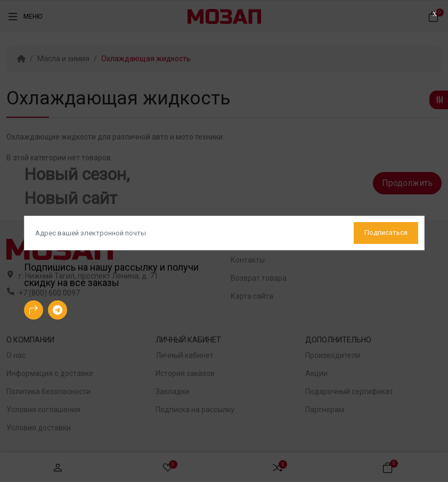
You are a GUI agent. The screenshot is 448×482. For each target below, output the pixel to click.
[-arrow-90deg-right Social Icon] (34, 310)
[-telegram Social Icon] (58, 310)
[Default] (224, 233)
